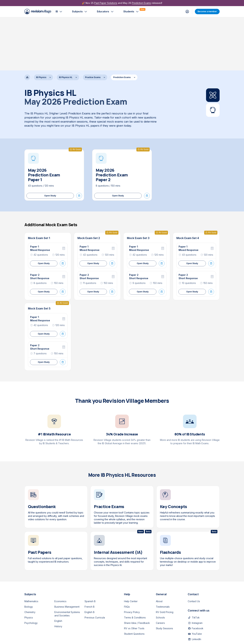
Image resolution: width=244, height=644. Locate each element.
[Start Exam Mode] (79, 142)
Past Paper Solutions (106, 3)
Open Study (50, 142)
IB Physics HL (66, 24)
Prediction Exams (141, 3)
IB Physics (41, 24)
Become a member (207, 11)
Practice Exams (93, 24)
